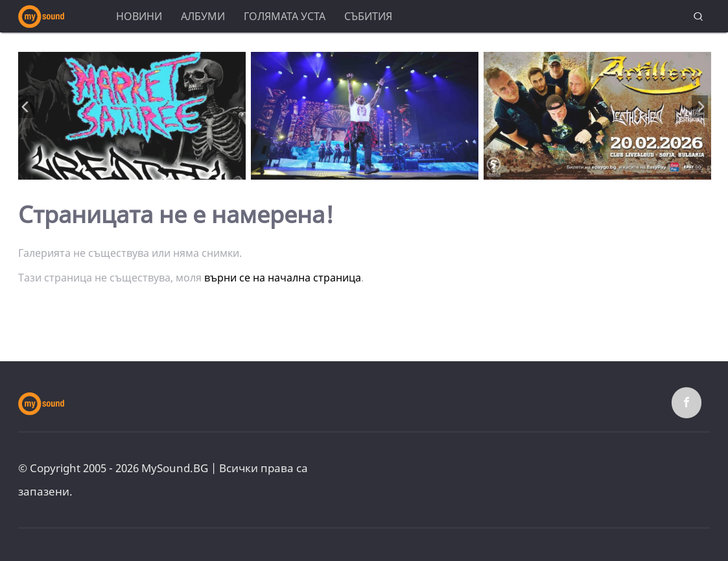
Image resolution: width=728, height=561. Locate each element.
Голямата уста (285, 16)
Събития (368, 16)
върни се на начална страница (283, 278)
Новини (139, 16)
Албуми (203, 16)
